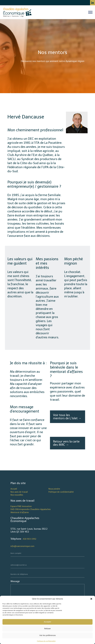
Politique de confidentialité (61, 492)
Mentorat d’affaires (20, 512)
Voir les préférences (48, 635)
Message (15, 581)
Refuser (48, 629)
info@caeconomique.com (22, 546)
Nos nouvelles (17, 495)
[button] (91, 599)
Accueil (14, 489)
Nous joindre (54, 489)
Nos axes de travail (19, 492)
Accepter (47, 622)
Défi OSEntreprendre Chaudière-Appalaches (31, 509)
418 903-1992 (30, 539)
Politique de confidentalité (46, 641)
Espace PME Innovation (21, 506)
